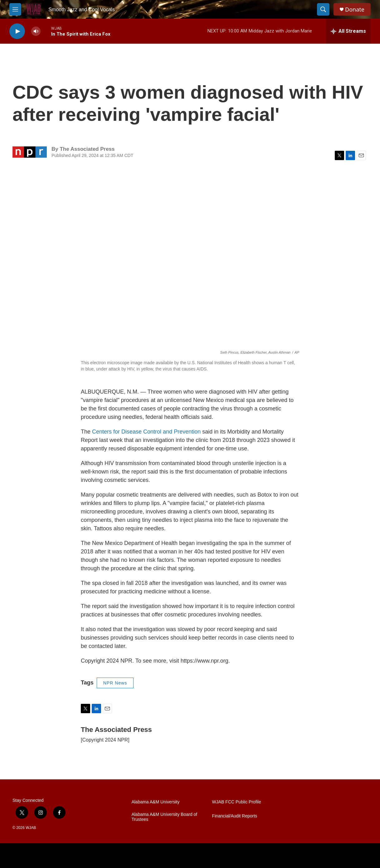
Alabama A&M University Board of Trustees (164, 817)
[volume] (36, 31)
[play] (17, 31)
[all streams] (348, 31)
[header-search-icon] (323, 9)
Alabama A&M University (155, 802)
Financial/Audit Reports (235, 816)
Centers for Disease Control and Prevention (146, 432)
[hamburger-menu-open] (15, 9)
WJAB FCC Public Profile (237, 802)
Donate (355, 10)
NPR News (115, 683)
